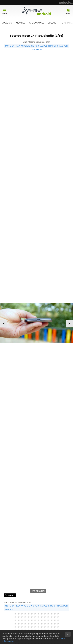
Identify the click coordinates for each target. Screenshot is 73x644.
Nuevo (68, 13)
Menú (4, 13)
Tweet (11, 595)
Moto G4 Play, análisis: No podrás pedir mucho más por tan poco (36, 46)
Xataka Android (36, 11)
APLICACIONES (37, 23)
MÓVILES (20, 23)
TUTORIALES (67, 23)
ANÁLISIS (7, 23)
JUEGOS (52, 23)
